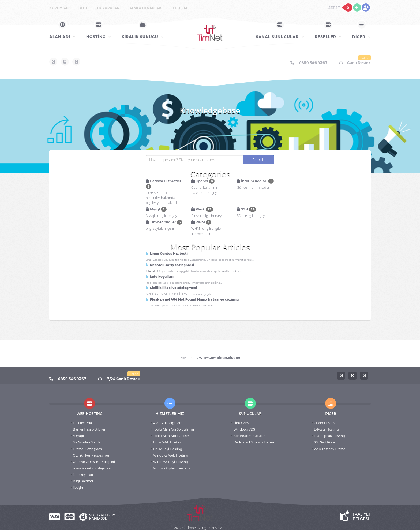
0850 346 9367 (309, 63)
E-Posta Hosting (326, 429)
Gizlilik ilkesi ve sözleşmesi (171, 288)
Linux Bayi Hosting (168, 449)
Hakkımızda (82, 423)
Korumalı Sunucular (249, 436)
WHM (201, 222)
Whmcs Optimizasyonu (172, 468)
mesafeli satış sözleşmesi (92, 468)
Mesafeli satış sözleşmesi (170, 265)
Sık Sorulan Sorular (87, 442)
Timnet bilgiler (164, 222)
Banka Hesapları (146, 8)
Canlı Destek (355, 63)
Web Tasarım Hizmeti (331, 449)
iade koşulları (160, 277)
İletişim (179, 8)
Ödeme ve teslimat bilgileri (94, 462)
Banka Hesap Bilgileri (89, 429)
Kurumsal (59, 8)
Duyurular (108, 8)
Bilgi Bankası (83, 481)
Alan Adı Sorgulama (169, 423)
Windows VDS (244, 429)
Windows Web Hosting (171, 455)
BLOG (83, 8)
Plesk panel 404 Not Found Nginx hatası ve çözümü (192, 299)
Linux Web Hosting (168, 442)
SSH (247, 209)
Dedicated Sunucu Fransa (254, 442)
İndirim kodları (255, 181)
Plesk (202, 209)
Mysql (156, 209)
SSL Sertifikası (324, 442)
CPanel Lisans (324, 423)
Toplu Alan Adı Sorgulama (174, 429)
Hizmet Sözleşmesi (88, 449)
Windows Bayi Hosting (171, 462)
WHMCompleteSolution (220, 358)
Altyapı (78, 436)
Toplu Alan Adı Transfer (171, 436)
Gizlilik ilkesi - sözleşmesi (91, 455)
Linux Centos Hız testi (167, 254)
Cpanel (203, 181)
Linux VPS (241, 423)
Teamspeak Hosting (329, 436)
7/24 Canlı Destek (119, 379)
